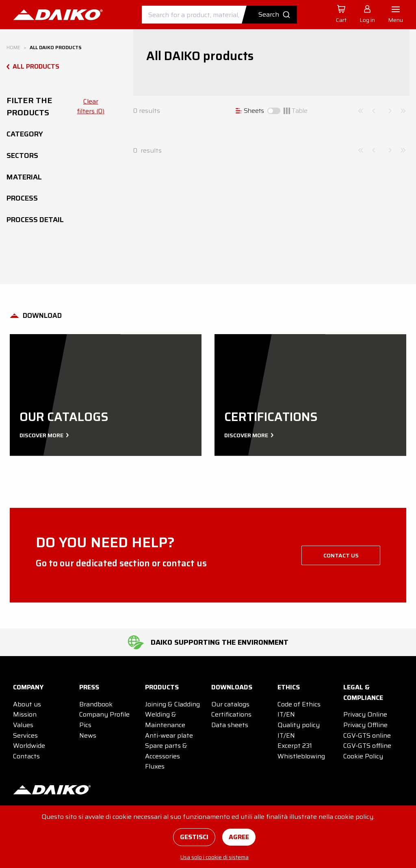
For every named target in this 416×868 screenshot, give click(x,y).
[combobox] (219, 15)
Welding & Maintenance (165, 720)
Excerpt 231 (295, 746)
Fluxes (155, 766)
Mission (25, 714)
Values (23, 725)
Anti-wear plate (169, 735)
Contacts (26, 756)
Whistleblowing (301, 756)
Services (25, 735)
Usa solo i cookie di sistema (214, 857)
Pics (85, 725)
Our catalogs (230, 704)
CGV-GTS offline (367, 746)
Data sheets (230, 725)
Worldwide (29, 746)
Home (13, 47)
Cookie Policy (363, 756)
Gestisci (194, 837)
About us (27, 704)
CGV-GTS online (367, 735)
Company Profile (104, 714)
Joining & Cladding (172, 704)
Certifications (231, 714)
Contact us (341, 555)
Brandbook (96, 704)
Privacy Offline (365, 725)
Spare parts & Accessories (166, 751)
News (88, 735)
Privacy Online (365, 714)
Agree (239, 837)
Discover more (43, 435)
